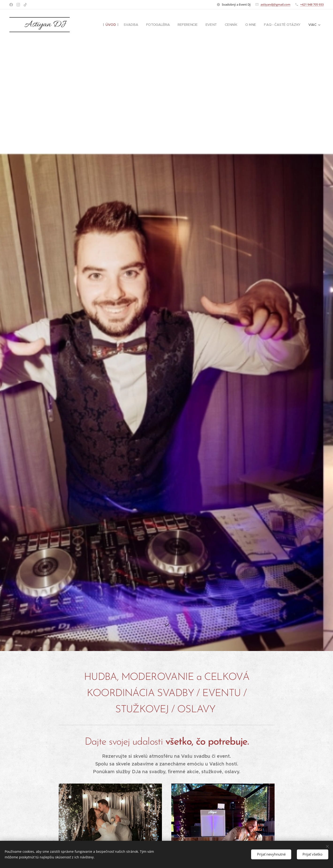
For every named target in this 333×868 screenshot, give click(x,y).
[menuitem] (113, 25)
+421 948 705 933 (312, 4)
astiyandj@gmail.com (275, 4)
